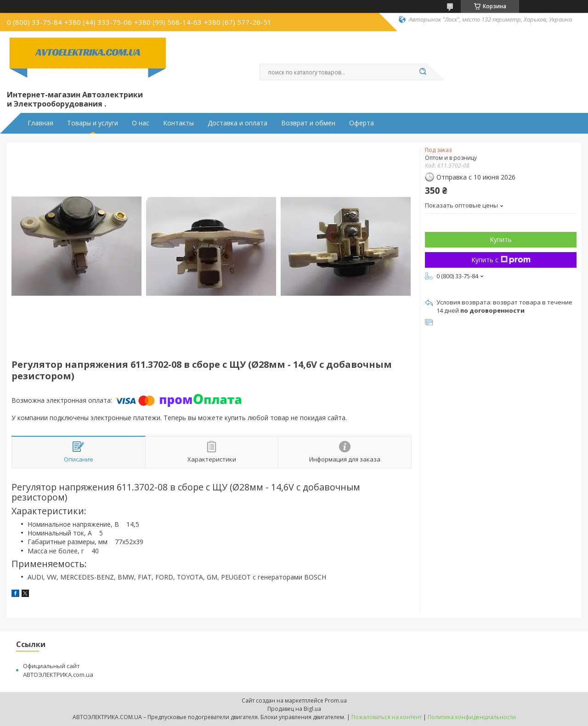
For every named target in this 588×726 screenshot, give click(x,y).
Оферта (362, 123)
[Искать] (423, 72)
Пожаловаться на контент (387, 717)
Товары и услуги (93, 123)
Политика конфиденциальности (472, 717)
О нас (141, 123)
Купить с (501, 260)
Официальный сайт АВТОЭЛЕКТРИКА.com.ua (58, 670)
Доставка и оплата (237, 123)
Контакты (178, 123)
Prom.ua (336, 701)
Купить (501, 239)
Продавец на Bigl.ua (294, 709)
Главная (40, 123)
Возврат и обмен (308, 123)
